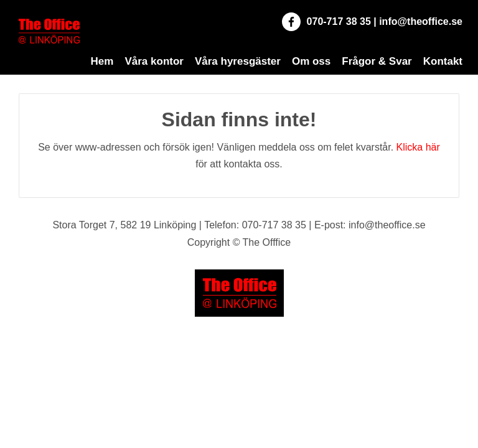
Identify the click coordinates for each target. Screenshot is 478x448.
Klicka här (418, 147)
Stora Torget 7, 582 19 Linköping (124, 225)
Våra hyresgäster (238, 62)
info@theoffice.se (421, 21)
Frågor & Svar (377, 62)
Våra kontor (154, 62)
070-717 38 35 (339, 21)
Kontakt (443, 62)
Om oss (311, 62)
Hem (102, 62)
